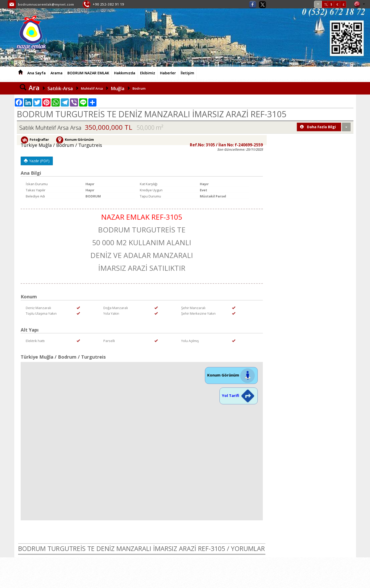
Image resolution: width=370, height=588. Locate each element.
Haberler (168, 73)
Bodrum (139, 88)
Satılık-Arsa (60, 88)
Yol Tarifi (239, 395)
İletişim (187, 73)
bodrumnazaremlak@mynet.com (48, 4)
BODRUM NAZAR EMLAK (88, 73)
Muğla (118, 88)
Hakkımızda (125, 73)
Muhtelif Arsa (92, 88)
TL (326, 4)
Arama (57, 73)
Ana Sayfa (36, 73)
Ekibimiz (148, 73)
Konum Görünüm (231, 375)
